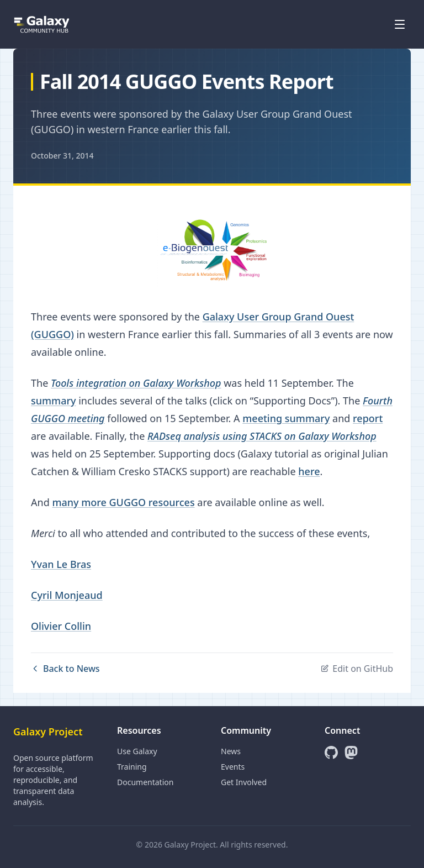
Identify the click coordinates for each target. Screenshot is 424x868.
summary (54, 401)
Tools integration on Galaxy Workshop (136, 383)
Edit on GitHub (357, 669)
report (368, 418)
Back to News (65, 669)
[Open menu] (400, 24)
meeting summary (286, 418)
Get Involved (244, 782)
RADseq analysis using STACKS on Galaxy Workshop (262, 436)
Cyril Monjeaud (67, 595)
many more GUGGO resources (123, 502)
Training (132, 767)
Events (233, 767)
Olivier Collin (61, 626)
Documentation (145, 782)
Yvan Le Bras (61, 564)
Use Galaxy (137, 751)
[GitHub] (331, 753)
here (309, 471)
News (231, 751)
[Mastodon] (351, 753)
